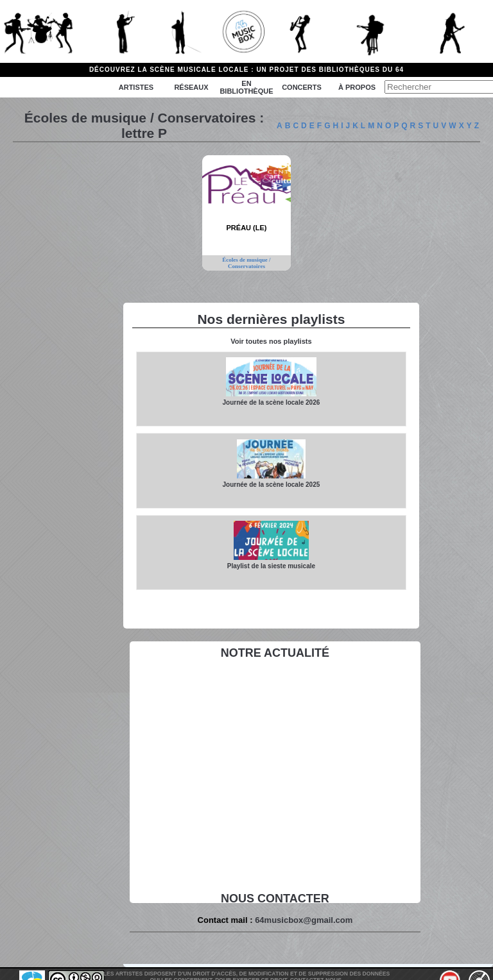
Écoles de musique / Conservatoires (246, 263)
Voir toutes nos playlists (271, 341)
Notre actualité (275, 653)
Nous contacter (275, 899)
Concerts (302, 87)
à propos (357, 87)
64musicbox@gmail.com (304, 920)
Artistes (136, 87)
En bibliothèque (246, 87)
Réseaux (191, 87)
